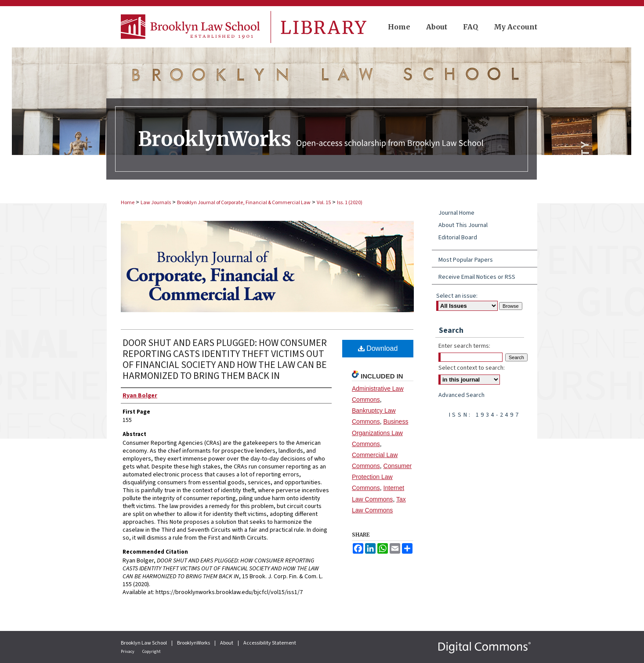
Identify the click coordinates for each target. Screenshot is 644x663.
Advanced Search (461, 395)
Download (378, 348)
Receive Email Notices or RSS (477, 277)
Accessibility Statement (270, 643)
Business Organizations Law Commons (380, 432)
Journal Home (456, 213)
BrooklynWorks (194, 643)
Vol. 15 (324, 203)
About (227, 643)
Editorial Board (458, 238)
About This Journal (463, 225)
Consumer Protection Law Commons (382, 477)
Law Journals (156, 203)
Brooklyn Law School (144, 643)
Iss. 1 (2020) (350, 203)
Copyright (152, 652)
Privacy (128, 652)
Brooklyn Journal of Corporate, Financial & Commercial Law (244, 203)
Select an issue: (457, 296)
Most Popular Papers (466, 260)
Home (128, 203)
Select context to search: (472, 368)
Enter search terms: (464, 346)
